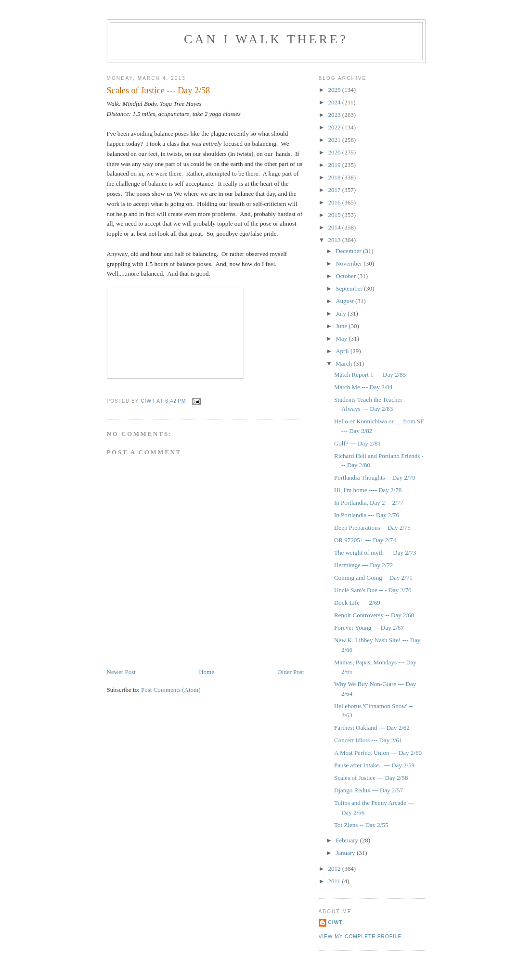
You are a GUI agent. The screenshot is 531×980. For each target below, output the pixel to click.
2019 (335, 165)
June (342, 326)
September (350, 288)
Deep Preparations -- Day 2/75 (372, 528)
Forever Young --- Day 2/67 (369, 628)
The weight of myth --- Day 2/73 (375, 553)
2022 (335, 127)
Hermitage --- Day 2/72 (363, 565)
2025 (335, 90)
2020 (335, 152)
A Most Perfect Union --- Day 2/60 (378, 753)
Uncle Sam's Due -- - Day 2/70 (373, 590)
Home (207, 672)
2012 (335, 869)
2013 (335, 240)
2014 (335, 227)
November (350, 263)
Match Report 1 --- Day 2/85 (370, 375)
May (342, 338)
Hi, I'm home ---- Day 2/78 (368, 490)
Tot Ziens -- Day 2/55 (361, 825)
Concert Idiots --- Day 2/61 (368, 740)
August (345, 301)
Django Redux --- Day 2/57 (369, 790)
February (348, 840)
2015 (335, 215)
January (346, 853)
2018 (335, 177)
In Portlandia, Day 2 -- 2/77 (369, 503)
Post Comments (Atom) (171, 690)
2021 (335, 140)
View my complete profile (360, 936)
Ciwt (336, 923)
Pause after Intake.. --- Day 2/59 (374, 765)
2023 (335, 115)
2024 (335, 102)
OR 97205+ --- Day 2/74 (365, 540)
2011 (335, 881)
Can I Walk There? (266, 39)
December (349, 251)
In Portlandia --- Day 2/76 (367, 515)
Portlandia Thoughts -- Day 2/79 (375, 477)
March (344, 363)
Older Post (291, 672)
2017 (335, 190)
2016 (335, 202)
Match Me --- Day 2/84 (363, 387)
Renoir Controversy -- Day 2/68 (374, 615)
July (342, 313)
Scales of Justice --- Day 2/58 (371, 778)
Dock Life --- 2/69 (357, 603)
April (343, 351)
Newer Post (121, 672)
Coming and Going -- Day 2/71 (373, 578)
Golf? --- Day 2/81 (357, 443)
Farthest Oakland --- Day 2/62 (372, 728)
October (346, 276)
